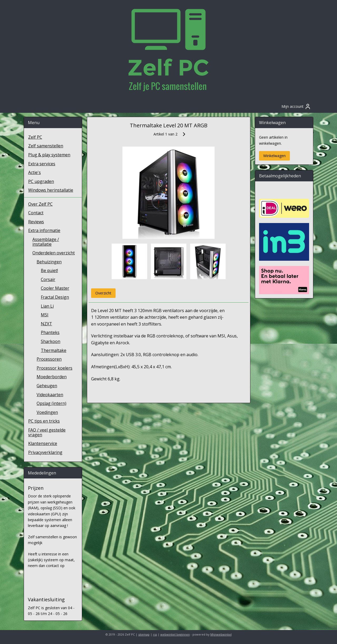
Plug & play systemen (49, 155)
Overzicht (103, 293)
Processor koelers (54, 368)
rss (155, 634)
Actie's (34, 172)
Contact (36, 213)
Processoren (49, 359)
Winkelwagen (274, 156)
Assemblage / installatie (46, 242)
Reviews (36, 222)
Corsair (48, 279)
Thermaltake (54, 350)
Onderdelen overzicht (54, 253)
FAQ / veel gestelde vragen (47, 432)
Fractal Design (55, 297)
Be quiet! (49, 270)
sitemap (144, 634)
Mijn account (296, 106)
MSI (45, 315)
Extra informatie (44, 230)
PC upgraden (41, 181)
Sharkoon (51, 341)
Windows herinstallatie (51, 190)
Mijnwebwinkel (221, 634)
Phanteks (50, 332)
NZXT (46, 324)
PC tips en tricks (44, 421)
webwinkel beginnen (175, 634)
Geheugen (47, 386)
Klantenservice (43, 443)
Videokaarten (50, 395)
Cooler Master (55, 288)
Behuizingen (49, 262)
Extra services (42, 164)
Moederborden (52, 377)
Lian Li (47, 306)
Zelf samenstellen (46, 146)
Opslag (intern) (51, 403)
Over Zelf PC (40, 204)
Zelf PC (35, 137)
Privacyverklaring (45, 452)
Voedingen (47, 412)
